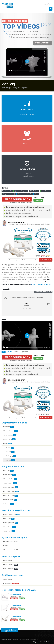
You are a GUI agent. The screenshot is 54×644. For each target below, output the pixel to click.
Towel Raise (9, 531)
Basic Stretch (10, 475)
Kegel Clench (9, 527)
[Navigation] (51, 9)
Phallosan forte (11, 565)
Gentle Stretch (10, 483)
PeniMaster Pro (11, 569)
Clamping (9, 427)
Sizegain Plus (11, 583)
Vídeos (6, 546)
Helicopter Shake (11, 487)
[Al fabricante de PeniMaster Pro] (46, 260)
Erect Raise (9, 519)
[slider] (25, 347)
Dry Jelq (9, 448)
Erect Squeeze (10, 435)
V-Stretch (8, 504)
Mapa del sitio (38, 642)
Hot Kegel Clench (11, 523)
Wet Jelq (10, 460)
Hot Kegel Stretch (11, 491)
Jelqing (8, 443)
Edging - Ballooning (11, 514)
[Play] (4, 347)
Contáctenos (48, 642)
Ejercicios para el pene (10, 542)
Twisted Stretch (10, 500)
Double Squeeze (11, 431)
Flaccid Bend (9, 439)
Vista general (8, 560)
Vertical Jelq (11, 456)
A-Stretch (8, 471)
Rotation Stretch (11, 496)
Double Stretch (10, 479)
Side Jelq (10, 452)
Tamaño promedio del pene (12, 550)
